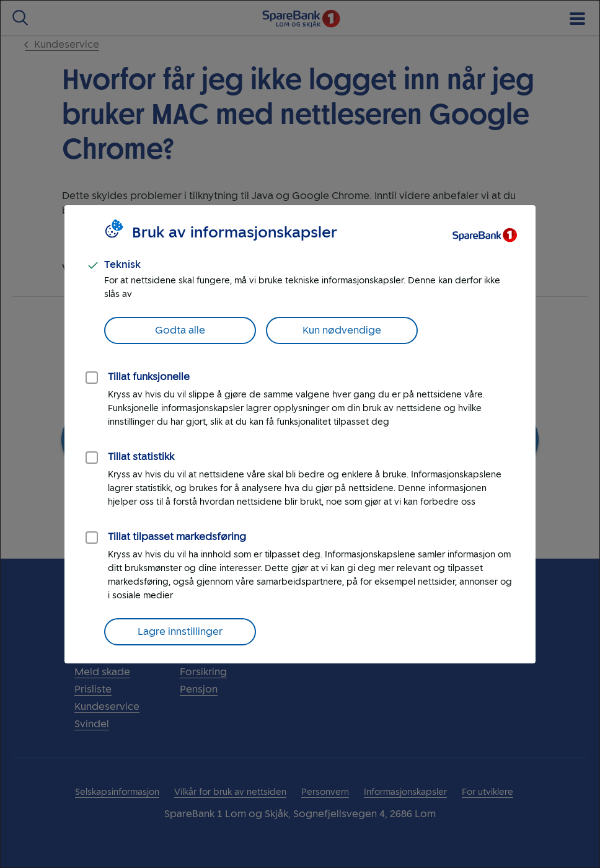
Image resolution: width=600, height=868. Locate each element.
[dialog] (300, 434)
